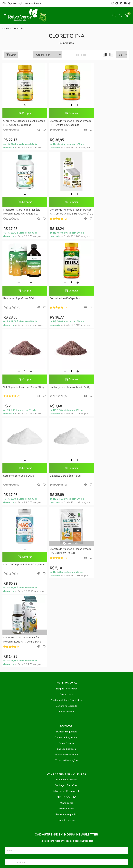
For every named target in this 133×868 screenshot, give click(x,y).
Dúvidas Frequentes (67, 554)
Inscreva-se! (67, 696)
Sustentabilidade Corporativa (66, 523)
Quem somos (67, 517)
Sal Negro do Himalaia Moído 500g (63, 300)
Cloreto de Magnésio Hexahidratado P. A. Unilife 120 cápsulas (64, 123)
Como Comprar (67, 566)
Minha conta (66, 625)
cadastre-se (34, 3)
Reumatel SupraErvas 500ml (63, 210)
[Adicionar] (29, 105)
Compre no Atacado (66, 528)
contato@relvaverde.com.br (29, 777)
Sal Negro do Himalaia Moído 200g (20, 300)
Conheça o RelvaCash (67, 608)
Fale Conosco (67, 534)
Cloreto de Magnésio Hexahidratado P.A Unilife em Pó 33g (108, 374)
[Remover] (17, 105)
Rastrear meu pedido (66, 637)
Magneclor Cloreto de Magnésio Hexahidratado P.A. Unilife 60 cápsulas (107, 123)
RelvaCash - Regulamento (66, 614)
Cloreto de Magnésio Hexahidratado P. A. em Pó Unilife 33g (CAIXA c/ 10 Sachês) (23, 212)
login (21, 3)
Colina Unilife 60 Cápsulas (104, 210)
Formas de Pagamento (66, 560)
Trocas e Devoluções (67, 583)
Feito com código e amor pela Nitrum (67, 842)
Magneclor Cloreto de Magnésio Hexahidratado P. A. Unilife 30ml (22, 462)
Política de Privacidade (66, 577)
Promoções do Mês (66, 602)
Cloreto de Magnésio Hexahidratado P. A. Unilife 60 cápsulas (21, 123)
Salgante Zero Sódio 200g (104, 298)
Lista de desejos (66, 643)
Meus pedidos (66, 631)
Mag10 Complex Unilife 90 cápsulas (62, 389)
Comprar (23, 113)
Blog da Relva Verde (67, 511)
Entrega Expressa (66, 571)
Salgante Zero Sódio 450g (19, 387)
